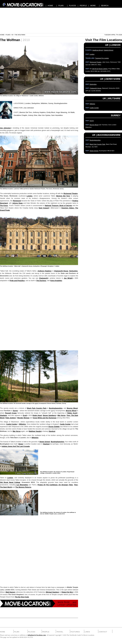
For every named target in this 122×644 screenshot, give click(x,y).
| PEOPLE (82, 6)
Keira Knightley (56, 281)
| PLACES (72, 6)
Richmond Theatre (71, 194)
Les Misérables (22, 485)
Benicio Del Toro (63, 196)
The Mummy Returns (23, 487)
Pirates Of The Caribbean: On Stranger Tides (55, 485)
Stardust (52, 431)
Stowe (21, 444)
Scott (25, 415)
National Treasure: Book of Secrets (58, 206)
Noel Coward (44, 208)
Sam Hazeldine (57, 115)
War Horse (61, 415)
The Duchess (41, 281)
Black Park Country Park (37, 408)
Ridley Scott (72, 413)
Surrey (51, 103)
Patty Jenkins (10, 418)
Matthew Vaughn (35, 431)
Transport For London (102, 58)
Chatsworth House (61, 271)
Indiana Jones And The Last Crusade (16, 446)
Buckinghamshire (61, 103)
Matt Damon (10, 592)
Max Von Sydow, (44, 115)
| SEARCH (104, 6)
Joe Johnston (29, 108)
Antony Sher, (33, 115)
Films (8, 35)
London (28, 103)
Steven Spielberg (49, 415)
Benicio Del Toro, (26, 112)
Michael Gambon (52, 592)
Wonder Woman (23, 418)
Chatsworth (44, 278)
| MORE (92, 6)
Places (32, 632)
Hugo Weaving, (62, 112)
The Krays (4, 206)
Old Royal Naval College (10, 482)
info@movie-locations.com (37, 635)
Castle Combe (12, 424)
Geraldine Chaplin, (21, 115)
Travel (60, 632)
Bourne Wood (72, 408)
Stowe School (45, 442)
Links (87, 632)
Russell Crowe (11, 413)
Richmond (17, 201)
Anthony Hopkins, (40, 112)
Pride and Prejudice (17, 281)
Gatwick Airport (108, 50)
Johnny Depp (17, 203)
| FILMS (60, 6)
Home (2, 35)
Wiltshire (44, 103)
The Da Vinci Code (22, 597)
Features (75, 632)
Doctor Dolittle (54, 427)
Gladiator (3, 415)
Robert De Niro (67, 592)
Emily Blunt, (51, 112)
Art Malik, (71, 112)
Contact (103, 632)
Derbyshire (36, 103)
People (46, 632)
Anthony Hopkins (45, 271)
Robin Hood (37, 415)
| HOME (49, 6)
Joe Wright (68, 278)
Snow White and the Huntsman (45, 418)
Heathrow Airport (98, 50)
